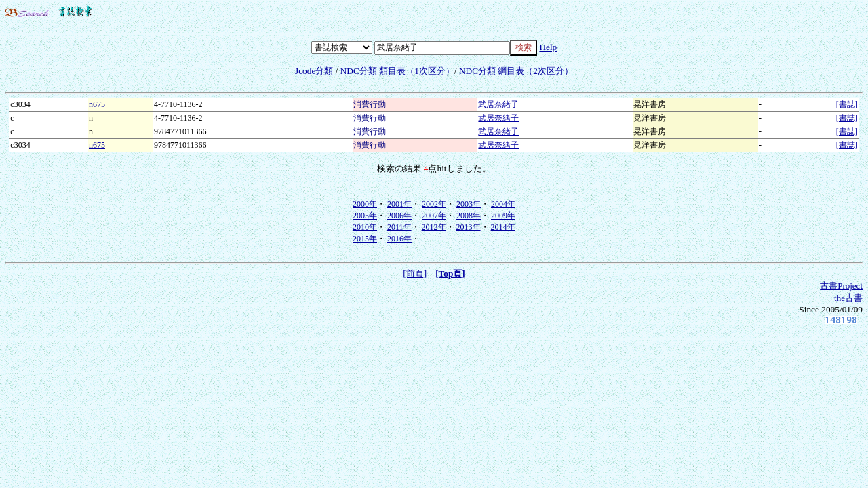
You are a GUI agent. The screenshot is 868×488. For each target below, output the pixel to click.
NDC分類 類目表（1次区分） (397, 71)
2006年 (399, 216)
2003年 (469, 204)
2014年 (503, 227)
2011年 (399, 227)
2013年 (469, 227)
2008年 (469, 216)
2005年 (365, 216)
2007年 (434, 216)
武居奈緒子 (498, 104)
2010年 (365, 227)
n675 (97, 104)
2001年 (399, 204)
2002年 (434, 204)
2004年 (503, 204)
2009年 (503, 216)
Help (548, 47)
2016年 (399, 239)
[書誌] (847, 104)
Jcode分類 (314, 71)
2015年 (365, 239)
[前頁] (415, 273)
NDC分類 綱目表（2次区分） (516, 71)
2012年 (434, 227)
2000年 (365, 204)
